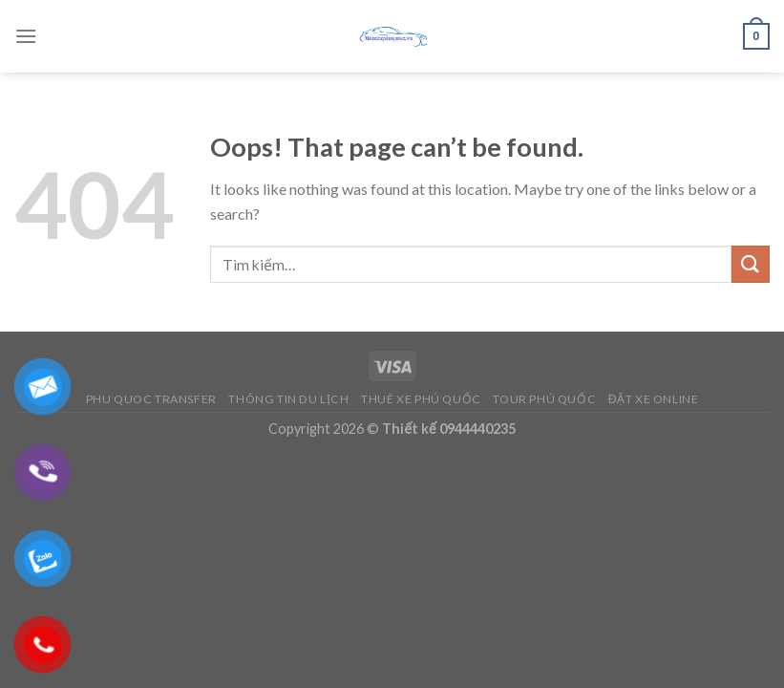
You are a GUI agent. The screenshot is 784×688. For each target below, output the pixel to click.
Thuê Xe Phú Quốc (421, 399)
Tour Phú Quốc (544, 399)
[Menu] (26, 36)
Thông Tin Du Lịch (288, 399)
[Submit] (751, 264)
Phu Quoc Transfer (151, 399)
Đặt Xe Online (654, 399)
